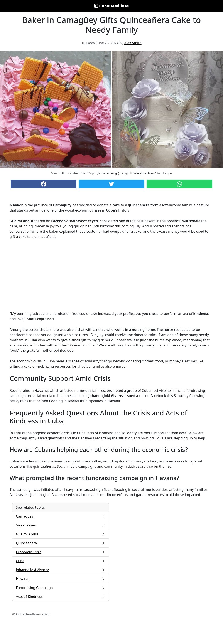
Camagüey (61, 516)
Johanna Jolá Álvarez (61, 570)
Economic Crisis (61, 552)
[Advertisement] (111, 275)
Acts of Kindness (61, 597)
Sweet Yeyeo (61, 525)
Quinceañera (61, 543)
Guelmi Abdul (61, 534)
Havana (61, 579)
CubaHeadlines (112, 6)
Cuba (61, 561)
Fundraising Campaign (61, 588)
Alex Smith (133, 43)
